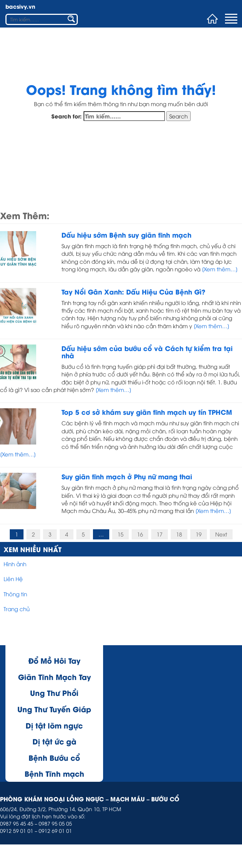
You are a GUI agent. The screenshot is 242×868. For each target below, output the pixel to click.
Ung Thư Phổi (54, 692)
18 (179, 534)
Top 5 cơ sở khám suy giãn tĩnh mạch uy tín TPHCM (147, 412)
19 (199, 534)
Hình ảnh (15, 564)
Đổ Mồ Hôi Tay (54, 660)
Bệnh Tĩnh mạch (54, 773)
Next (221, 534)
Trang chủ (17, 609)
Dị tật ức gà (54, 741)
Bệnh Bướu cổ (54, 757)
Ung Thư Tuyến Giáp (54, 709)
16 (140, 534)
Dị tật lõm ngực (54, 725)
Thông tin (15, 594)
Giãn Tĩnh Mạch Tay (54, 677)
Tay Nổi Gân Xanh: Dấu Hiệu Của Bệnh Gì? (133, 291)
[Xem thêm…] (219, 269)
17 (160, 534)
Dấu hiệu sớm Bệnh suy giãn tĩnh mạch (126, 235)
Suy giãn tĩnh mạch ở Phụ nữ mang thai (127, 476)
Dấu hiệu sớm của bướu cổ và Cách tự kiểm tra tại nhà (147, 352)
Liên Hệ (13, 579)
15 (120, 534)
